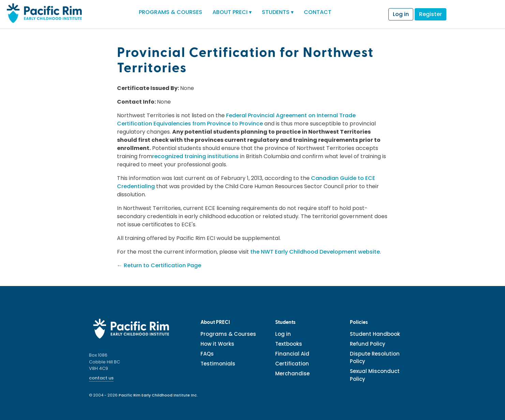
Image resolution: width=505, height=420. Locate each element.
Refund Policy (368, 344)
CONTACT (318, 12)
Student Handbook (375, 334)
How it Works (217, 344)
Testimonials (218, 364)
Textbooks (289, 344)
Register (430, 14)
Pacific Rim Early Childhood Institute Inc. (158, 395)
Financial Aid (292, 354)
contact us (101, 378)
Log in (401, 14)
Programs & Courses (228, 334)
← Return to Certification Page (159, 265)
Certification (292, 364)
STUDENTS (278, 12)
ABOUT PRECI (232, 12)
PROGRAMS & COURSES (170, 12)
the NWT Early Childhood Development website (315, 252)
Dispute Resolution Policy (375, 358)
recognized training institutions (195, 156)
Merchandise (292, 373)
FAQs (207, 354)
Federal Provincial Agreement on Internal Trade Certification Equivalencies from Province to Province (236, 119)
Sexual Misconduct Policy (375, 375)
